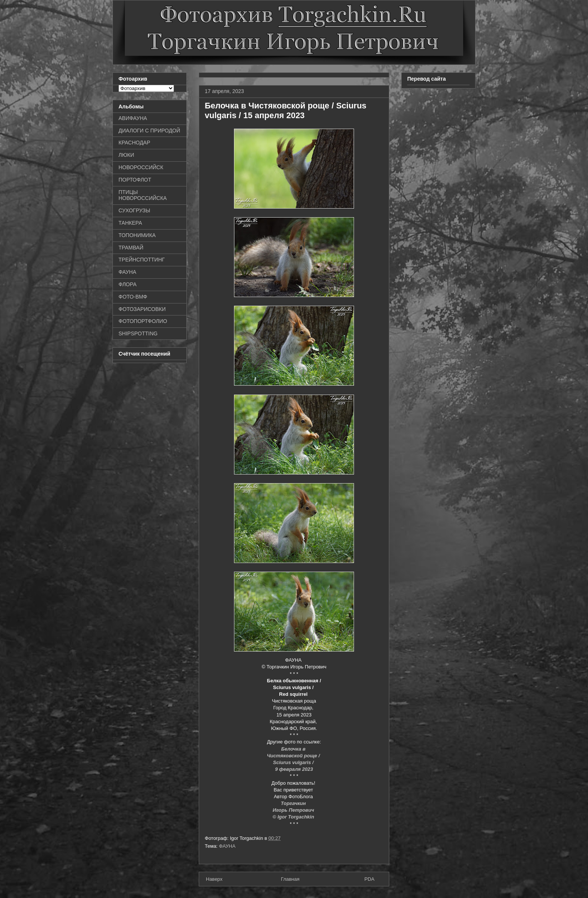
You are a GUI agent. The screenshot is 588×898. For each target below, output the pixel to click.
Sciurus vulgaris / (294, 762)
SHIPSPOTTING (138, 333)
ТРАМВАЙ (131, 248)
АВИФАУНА (133, 118)
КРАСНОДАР (134, 143)
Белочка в (294, 749)
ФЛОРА (127, 284)
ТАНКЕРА (130, 223)
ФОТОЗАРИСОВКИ (142, 309)
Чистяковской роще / (294, 756)
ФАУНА (227, 846)
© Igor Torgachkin (294, 817)
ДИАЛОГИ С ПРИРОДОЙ (149, 131)
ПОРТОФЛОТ (135, 180)
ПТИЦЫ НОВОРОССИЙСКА (143, 195)
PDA (370, 879)
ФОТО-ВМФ (133, 297)
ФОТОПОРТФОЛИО (143, 321)
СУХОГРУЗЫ (134, 210)
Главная (290, 879)
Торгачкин (294, 803)
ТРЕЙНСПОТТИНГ (142, 260)
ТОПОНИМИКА (137, 235)
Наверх (214, 879)
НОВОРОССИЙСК (141, 167)
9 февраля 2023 (294, 769)
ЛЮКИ (126, 155)
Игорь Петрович (294, 810)
